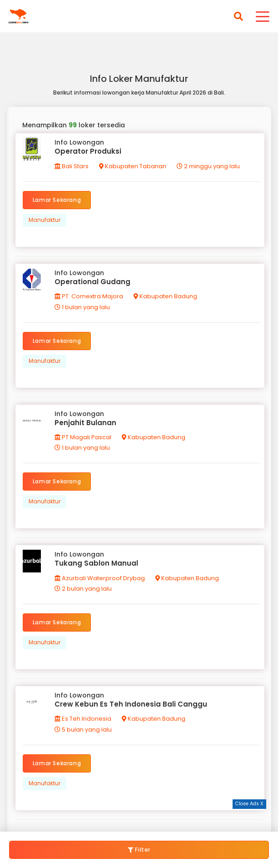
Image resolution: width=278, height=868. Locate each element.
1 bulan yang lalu (82, 307)
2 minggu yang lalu (208, 166)
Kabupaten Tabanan (133, 166)
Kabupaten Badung (165, 296)
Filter (139, 850)
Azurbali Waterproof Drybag (100, 578)
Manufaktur (45, 220)
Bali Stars (72, 166)
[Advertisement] (139, 820)
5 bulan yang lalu (83, 730)
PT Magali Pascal (83, 437)
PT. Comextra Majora (89, 296)
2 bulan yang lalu (83, 589)
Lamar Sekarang (57, 200)
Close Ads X (249, 804)
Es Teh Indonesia (83, 719)
